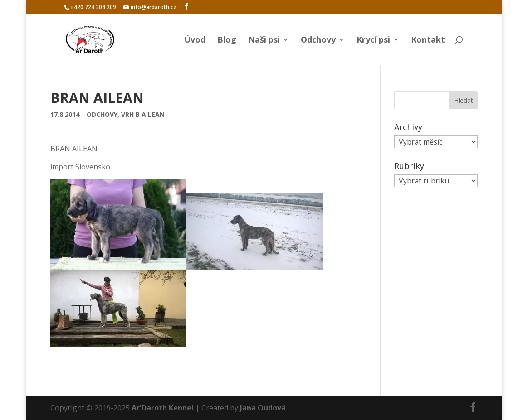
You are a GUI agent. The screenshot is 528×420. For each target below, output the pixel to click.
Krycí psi (373, 41)
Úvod (195, 41)
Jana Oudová (263, 408)
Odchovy (318, 41)
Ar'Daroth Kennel (163, 408)
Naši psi (264, 41)
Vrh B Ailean (143, 114)
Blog (227, 41)
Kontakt (428, 41)
